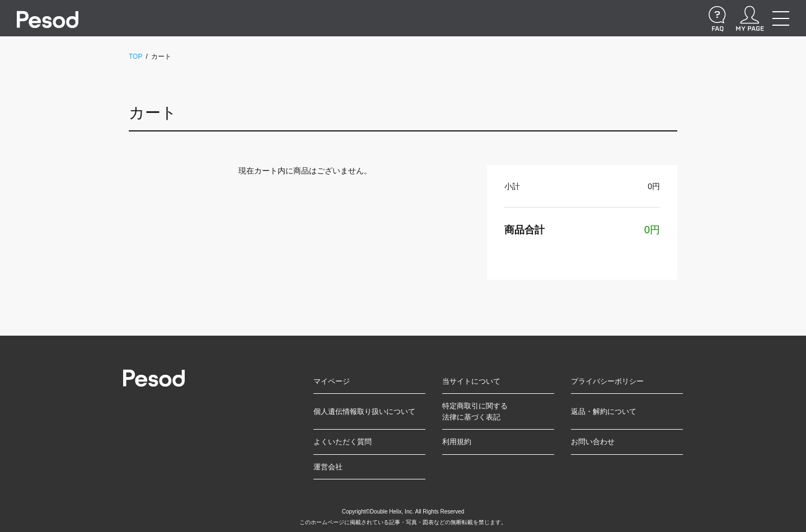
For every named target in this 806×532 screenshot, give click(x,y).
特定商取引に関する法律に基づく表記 (475, 411)
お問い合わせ (593, 442)
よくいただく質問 (343, 442)
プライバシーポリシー (607, 381)
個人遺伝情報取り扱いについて (364, 411)
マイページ (332, 381)
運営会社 (328, 467)
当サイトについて (471, 381)
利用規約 (457, 442)
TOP (135, 57)
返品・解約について (604, 411)
